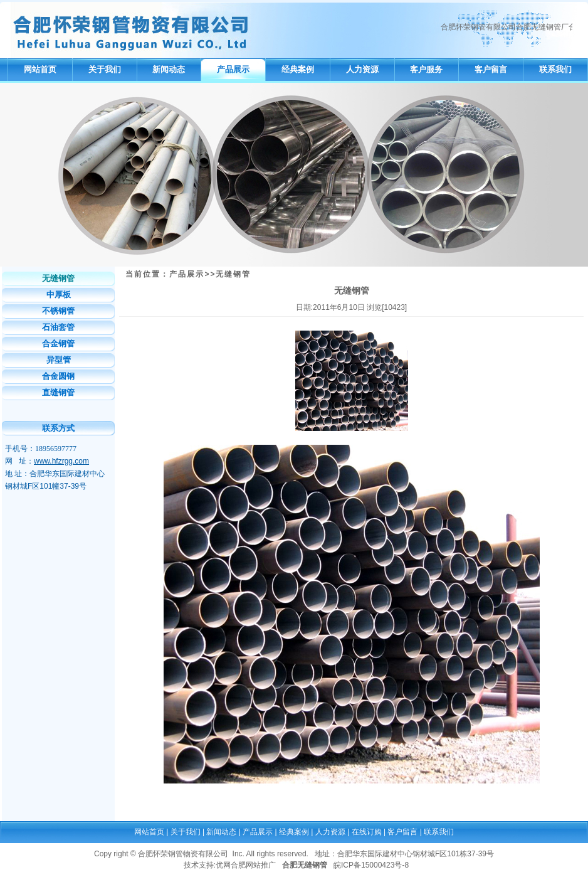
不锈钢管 (58, 311)
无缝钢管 (58, 278)
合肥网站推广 (253, 865)
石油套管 (58, 327)
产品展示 (233, 69)
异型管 (59, 360)
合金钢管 (58, 343)
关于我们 (105, 69)
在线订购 (367, 832)
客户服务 (426, 69)
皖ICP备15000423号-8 (371, 865)
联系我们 (555, 69)
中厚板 (59, 295)
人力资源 (362, 69)
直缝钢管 (58, 392)
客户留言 (491, 69)
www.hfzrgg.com (61, 461)
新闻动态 (169, 69)
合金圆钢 (58, 376)
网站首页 (40, 69)
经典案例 (298, 69)
